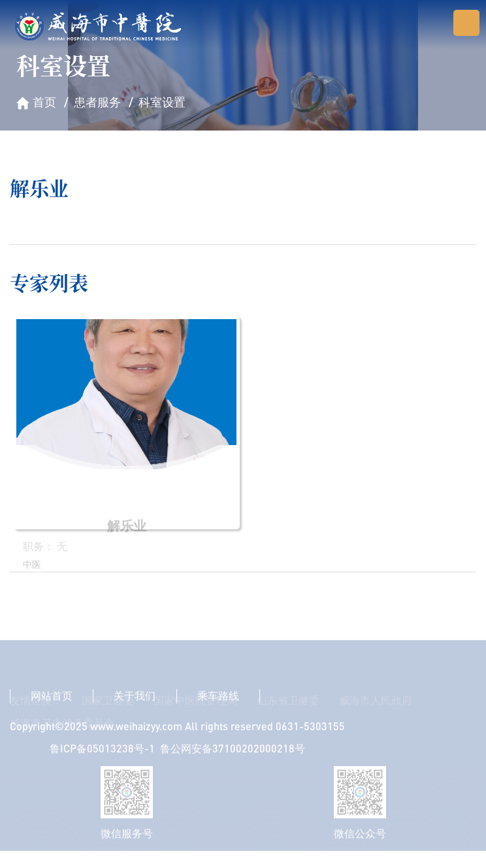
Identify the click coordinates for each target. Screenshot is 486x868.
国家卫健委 (108, 720)
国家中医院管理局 (195, 720)
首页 (44, 102)
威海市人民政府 (376, 720)
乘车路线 (218, 705)
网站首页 (52, 705)
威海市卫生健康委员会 (62, 742)
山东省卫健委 (288, 720)
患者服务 (97, 102)
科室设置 (162, 102)
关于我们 (135, 705)
